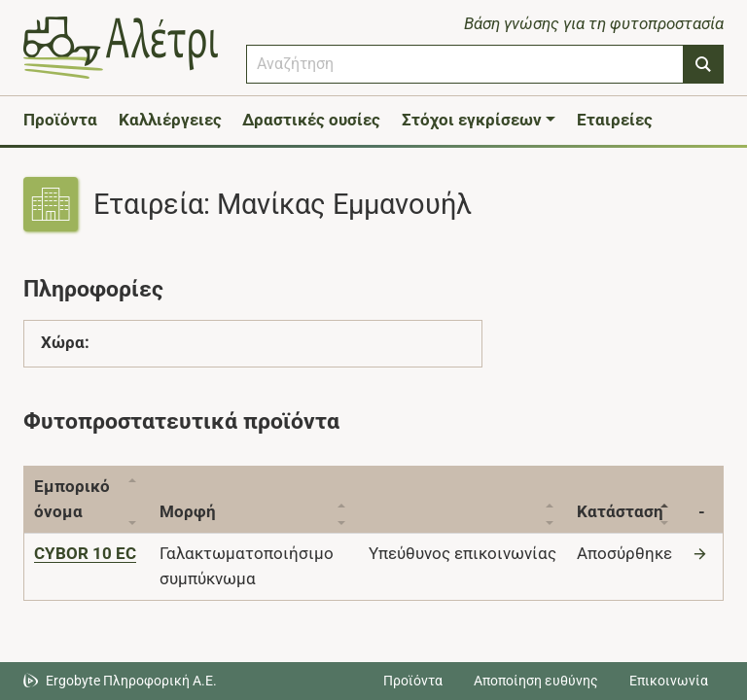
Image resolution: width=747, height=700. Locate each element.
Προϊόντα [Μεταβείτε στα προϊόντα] (413, 681)
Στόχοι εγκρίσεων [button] (472, 120)
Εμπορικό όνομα (72, 499)
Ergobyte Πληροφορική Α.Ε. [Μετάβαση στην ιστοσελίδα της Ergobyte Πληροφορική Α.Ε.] (131, 681)
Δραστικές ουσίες (311, 120)
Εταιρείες (615, 120)
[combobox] (465, 64)
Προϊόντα (60, 120)
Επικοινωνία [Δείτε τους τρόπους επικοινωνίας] (669, 681)
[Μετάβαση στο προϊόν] (702, 553)
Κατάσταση (620, 511)
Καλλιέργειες (170, 120)
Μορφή (189, 511)
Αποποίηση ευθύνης (536, 681)
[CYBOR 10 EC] (85, 553)
